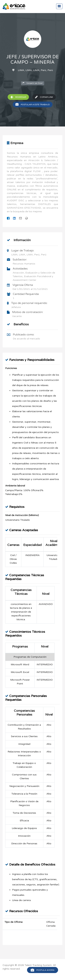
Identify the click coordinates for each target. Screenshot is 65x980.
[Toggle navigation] (59, 6)
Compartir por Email (33, 83)
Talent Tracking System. (38, 965)
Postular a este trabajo (33, 105)
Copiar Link (44, 97)
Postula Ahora (43, 970)
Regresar (18, 97)
